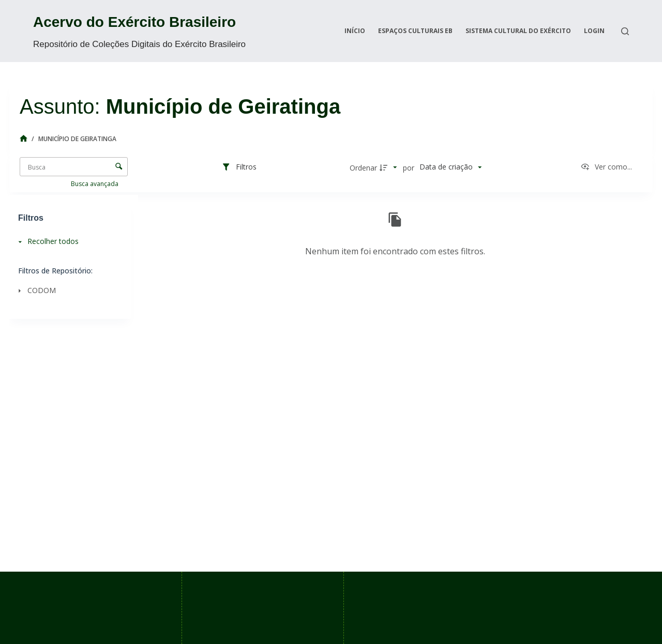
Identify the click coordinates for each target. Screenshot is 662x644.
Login (594, 31)
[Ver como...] (606, 167)
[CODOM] (67, 290)
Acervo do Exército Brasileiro (134, 22)
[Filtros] (239, 167)
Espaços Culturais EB (415, 31)
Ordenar (363, 168)
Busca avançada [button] (95, 184)
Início (355, 31)
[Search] (625, 31)
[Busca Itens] (74, 167)
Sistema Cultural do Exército (518, 31)
